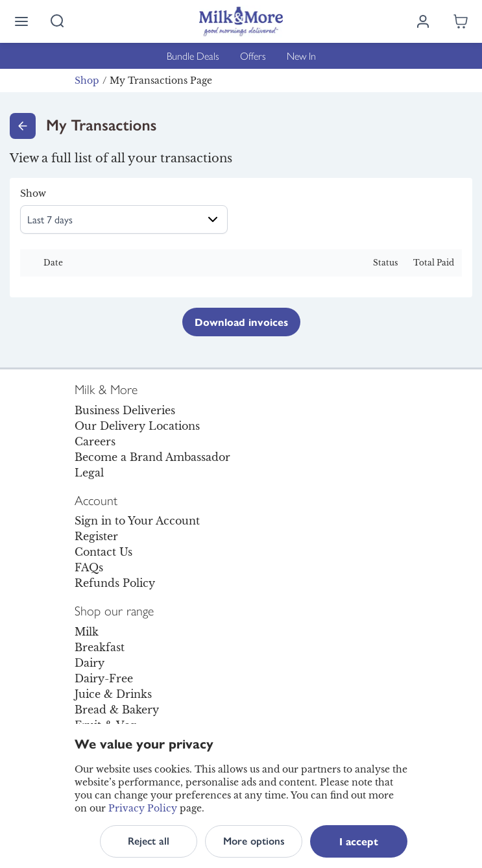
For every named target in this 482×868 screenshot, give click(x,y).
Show (33, 193)
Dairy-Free (104, 678)
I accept (359, 841)
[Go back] (23, 126)
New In (301, 56)
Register (96, 536)
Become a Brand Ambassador (152, 457)
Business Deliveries (125, 410)
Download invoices (241, 322)
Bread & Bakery (117, 710)
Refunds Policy (115, 583)
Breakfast (100, 647)
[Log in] (423, 21)
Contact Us (103, 552)
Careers (95, 441)
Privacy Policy (143, 808)
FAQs (89, 567)
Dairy (90, 663)
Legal (89, 473)
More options (254, 841)
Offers (253, 56)
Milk (87, 632)
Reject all (149, 841)
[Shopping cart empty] (461, 21)
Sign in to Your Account (137, 521)
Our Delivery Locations (137, 426)
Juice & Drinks (113, 694)
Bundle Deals (193, 56)
